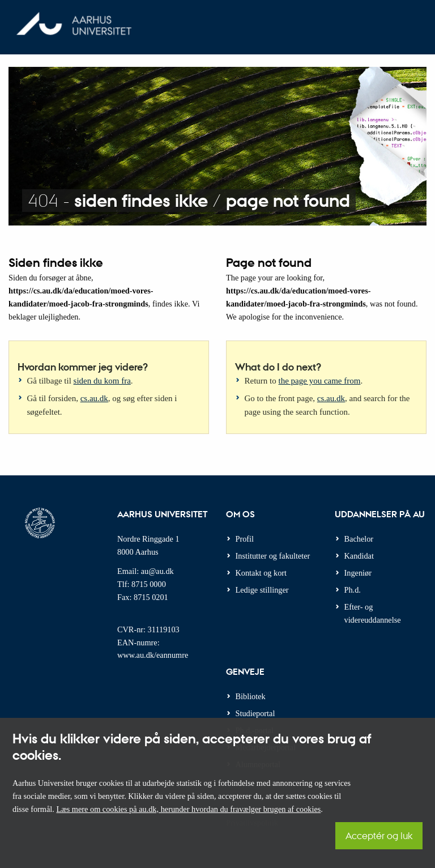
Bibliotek (251, 696)
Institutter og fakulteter (273, 556)
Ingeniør (358, 573)
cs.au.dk (94, 398)
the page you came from (320, 381)
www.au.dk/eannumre (153, 655)
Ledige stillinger (262, 590)
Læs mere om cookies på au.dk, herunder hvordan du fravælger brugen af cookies (188, 809)
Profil (245, 539)
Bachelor (359, 539)
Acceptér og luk (379, 835)
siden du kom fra (102, 381)
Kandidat (359, 556)
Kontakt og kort (261, 573)
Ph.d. (353, 590)
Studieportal (255, 713)
